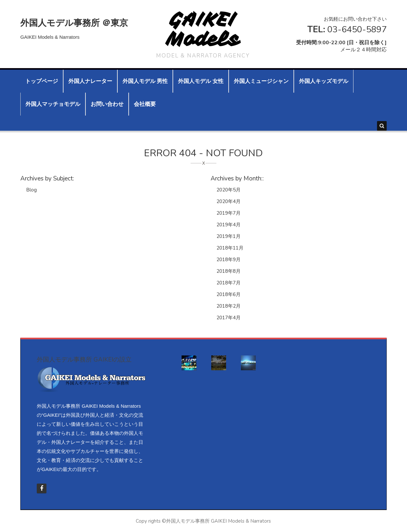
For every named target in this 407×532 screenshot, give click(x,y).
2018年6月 (228, 294)
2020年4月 (228, 201)
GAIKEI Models (203, 29)
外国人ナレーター (90, 81)
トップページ (42, 81)
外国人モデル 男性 (145, 81)
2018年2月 (228, 306)
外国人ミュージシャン (261, 81)
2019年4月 (228, 225)
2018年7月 (228, 283)
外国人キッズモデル (324, 81)
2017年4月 (228, 318)
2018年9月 (228, 260)
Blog (31, 190)
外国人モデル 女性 (201, 81)
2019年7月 (228, 213)
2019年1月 (228, 236)
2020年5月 (228, 190)
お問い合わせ (107, 104)
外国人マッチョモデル (53, 104)
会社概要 (145, 104)
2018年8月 (228, 271)
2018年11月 (230, 248)
